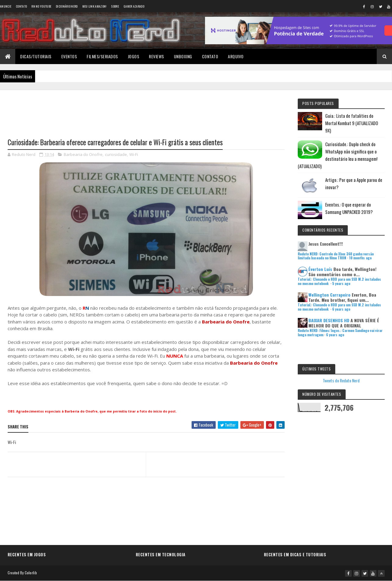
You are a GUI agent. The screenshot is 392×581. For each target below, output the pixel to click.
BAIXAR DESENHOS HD (329, 320)
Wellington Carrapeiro (329, 295)
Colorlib (31, 573)
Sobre (115, 6)
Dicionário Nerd (67, 6)
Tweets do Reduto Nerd (341, 380)
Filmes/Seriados (102, 56)
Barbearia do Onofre (83, 154)
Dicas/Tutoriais (36, 56)
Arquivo (236, 56)
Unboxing (183, 56)
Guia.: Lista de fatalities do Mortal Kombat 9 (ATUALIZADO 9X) (352, 123)
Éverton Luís (320, 269)
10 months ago (360, 258)
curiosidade (116, 154)
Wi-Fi (134, 154)
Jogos (134, 56)
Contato (21, 6)
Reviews (156, 56)
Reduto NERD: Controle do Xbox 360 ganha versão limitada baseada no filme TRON (336, 256)
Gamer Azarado (134, 6)
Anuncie (6, 6)
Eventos (69, 56)
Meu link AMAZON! (95, 6)
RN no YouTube (41, 6)
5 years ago (341, 283)
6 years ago (341, 309)
